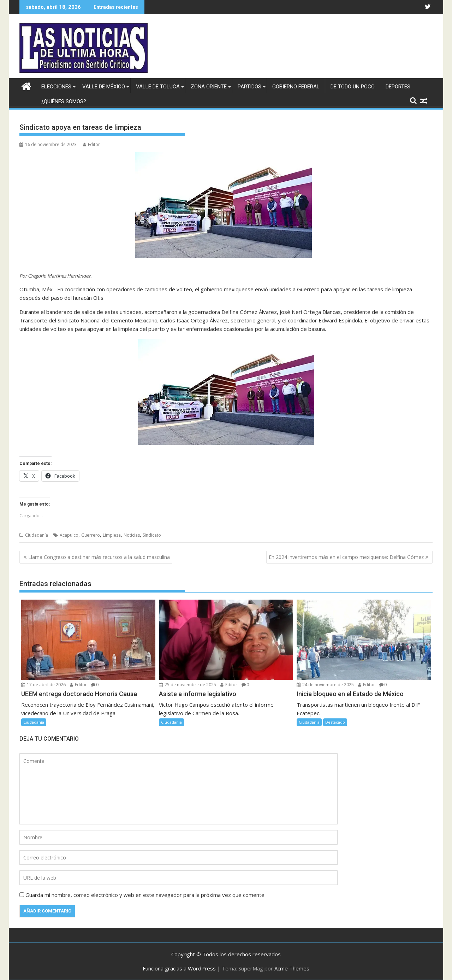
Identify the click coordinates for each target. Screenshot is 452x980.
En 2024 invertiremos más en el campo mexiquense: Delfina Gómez (346, 557)
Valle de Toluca (158, 87)
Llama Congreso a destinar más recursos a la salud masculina (99, 557)
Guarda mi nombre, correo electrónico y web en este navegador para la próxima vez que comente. (145, 895)
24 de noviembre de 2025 (325, 685)
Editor (91, 144)
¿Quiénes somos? (64, 101)
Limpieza (112, 535)
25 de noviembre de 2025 (188, 685)
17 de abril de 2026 (43, 685)
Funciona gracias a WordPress (179, 968)
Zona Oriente (209, 87)
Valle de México (104, 87)
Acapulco (69, 535)
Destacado (335, 722)
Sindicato (152, 535)
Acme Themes (292, 968)
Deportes (398, 87)
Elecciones (56, 87)
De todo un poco (353, 87)
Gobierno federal (296, 87)
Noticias (132, 535)
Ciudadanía (37, 535)
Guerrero (91, 535)
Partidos (249, 87)
